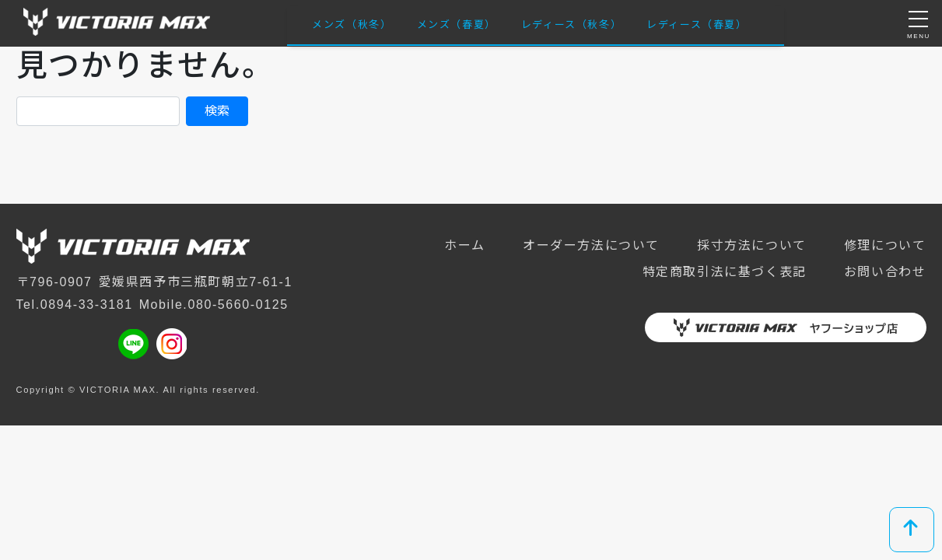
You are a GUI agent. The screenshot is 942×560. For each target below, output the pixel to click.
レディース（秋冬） (571, 24)
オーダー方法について (591, 245)
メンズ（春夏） (457, 24)
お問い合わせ (885, 272)
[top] (912, 530)
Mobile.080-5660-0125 (214, 304)
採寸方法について (752, 245)
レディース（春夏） (697, 24)
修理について (885, 245)
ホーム (465, 245)
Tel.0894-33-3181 (75, 304)
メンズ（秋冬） (352, 24)
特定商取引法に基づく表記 (725, 272)
